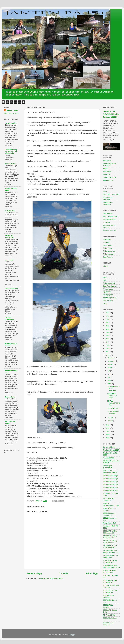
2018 (108, 339)
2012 (108, 425)
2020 (108, 332)
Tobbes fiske (10, 397)
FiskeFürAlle (10, 211)
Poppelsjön (107, 171)
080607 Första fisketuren (108, 624)
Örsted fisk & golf (109, 177)
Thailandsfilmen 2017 (111, 450)
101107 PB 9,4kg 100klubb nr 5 (110, 571)
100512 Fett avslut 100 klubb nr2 (110, 591)
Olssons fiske (108, 301)
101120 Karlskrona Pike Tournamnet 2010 (111, 566)
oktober (111, 364)
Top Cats (106, 222)
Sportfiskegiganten (110, 286)
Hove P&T (107, 174)
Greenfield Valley (109, 219)
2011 (108, 428)
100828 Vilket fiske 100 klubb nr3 (110, 581)
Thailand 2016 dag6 (110, 479)
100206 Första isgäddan (108, 596)
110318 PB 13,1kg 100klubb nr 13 (110, 532)
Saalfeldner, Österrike (111, 194)
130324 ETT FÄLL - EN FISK (112, 396)
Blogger (72, 635)
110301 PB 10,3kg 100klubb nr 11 (110, 542)
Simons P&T (108, 161)
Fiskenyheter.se (109, 251)
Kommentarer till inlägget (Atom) (51, 578)
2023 (108, 323)
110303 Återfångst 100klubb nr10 (110, 547)
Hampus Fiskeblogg (9, 318)
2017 (108, 342)
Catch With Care (11, 289)
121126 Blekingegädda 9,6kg (111, 504)
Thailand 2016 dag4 (110, 485)
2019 (108, 336)
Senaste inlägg (34, 573)
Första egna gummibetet (108, 467)
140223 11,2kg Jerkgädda (109, 499)
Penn (105, 277)
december (112, 358)
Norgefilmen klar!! (110, 523)
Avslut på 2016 (109, 458)
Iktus (105, 191)
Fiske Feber (107, 248)
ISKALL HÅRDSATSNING (114, 403)
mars (110, 384)
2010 (108, 431)
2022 (108, 326)
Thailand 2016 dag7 (110, 476)
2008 (108, 438)
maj (109, 377)
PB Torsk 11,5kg (109, 615)
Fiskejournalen (109, 254)
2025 (108, 316)
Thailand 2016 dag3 (110, 487)
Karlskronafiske (11, 123)
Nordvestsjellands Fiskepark (110, 165)
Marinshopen (108, 289)
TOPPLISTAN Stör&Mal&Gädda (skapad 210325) (111, 114)
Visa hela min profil (11, 114)
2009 (108, 435)
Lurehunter (9, 260)
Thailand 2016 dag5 (110, 482)
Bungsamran (108, 213)
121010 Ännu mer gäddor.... (110, 509)
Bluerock (106, 168)
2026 (108, 313)
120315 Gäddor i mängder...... (109, 514)
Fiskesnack (107, 239)
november (112, 361)
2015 (108, 348)
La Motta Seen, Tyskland (109, 198)
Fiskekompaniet (109, 283)
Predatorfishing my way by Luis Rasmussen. (11, 152)
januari (110, 421)
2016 (108, 345)
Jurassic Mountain (110, 230)
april (109, 381)
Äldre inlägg (91, 573)
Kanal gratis (107, 245)
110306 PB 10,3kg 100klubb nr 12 (110, 537)
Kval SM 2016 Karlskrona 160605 (110, 472)
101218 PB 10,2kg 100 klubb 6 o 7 (110, 562)
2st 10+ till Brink (109, 447)
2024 (108, 319)
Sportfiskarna (108, 257)
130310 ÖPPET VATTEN (113, 412)
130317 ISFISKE (114, 408)
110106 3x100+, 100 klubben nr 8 (111, 557)
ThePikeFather (11, 164)
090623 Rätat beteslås (108, 606)
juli (109, 371)
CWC (105, 304)
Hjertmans (107, 292)
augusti (111, 368)
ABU (105, 280)
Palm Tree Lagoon (110, 216)
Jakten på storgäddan (9, 236)
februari (111, 418)
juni (109, 374)
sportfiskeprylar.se (110, 298)
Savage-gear (108, 295)
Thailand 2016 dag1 (110, 490)
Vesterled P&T (108, 180)
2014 (108, 352)
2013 (108, 355)
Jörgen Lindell (12, 110)
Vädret (106, 266)
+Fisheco (107, 242)
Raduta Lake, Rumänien (108, 203)
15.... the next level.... (10, 422)
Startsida (64, 573)
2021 (108, 329)
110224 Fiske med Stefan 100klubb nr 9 (111, 552)
